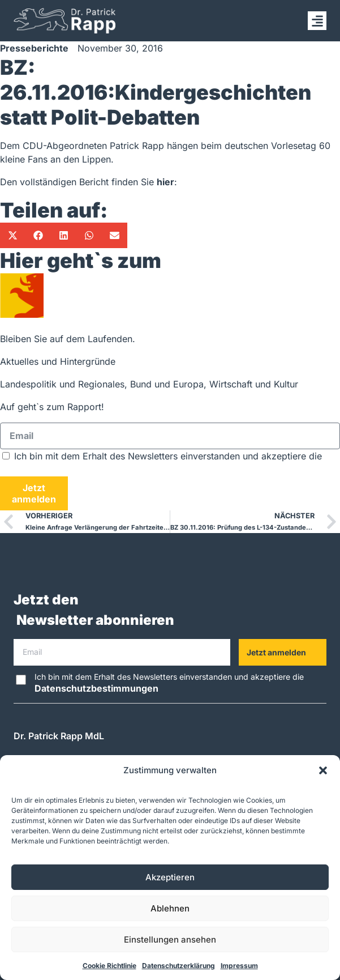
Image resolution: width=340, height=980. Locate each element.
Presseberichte (34, 48)
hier (165, 182)
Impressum (239, 966)
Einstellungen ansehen (170, 939)
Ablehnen (170, 908)
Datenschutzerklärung (178, 966)
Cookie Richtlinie (109, 966)
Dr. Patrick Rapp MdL (59, 736)
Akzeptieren (170, 877)
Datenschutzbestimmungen (62, 470)
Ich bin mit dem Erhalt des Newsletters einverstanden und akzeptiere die (169, 683)
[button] (323, 770)
